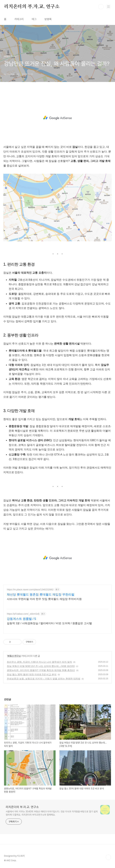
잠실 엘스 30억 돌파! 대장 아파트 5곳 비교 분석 (32, 674)
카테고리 (19, 19)
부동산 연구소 (14, 656)
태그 (34, 19)
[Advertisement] (58, 118)
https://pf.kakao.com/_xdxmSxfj (23, 614)
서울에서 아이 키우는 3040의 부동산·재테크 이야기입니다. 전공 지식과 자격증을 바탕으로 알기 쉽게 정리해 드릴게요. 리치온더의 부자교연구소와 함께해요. (52, 813)
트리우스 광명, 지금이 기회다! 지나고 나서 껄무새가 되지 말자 (39, 662)
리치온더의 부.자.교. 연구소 (32, 7)
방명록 (48, 19)
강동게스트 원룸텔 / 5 (21, 619)
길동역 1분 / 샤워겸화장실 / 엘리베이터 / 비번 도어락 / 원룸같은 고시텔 (49, 623)
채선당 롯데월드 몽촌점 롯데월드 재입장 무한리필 (41, 595)
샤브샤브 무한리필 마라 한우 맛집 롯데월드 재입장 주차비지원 (44, 599)
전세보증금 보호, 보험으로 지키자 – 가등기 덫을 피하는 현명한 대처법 (44, 679)
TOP (108, 857)
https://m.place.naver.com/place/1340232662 (30, 590)
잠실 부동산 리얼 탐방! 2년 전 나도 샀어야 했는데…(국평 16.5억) (41, 666)
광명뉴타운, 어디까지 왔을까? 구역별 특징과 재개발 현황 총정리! (41, 670)
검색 (101, 7)
